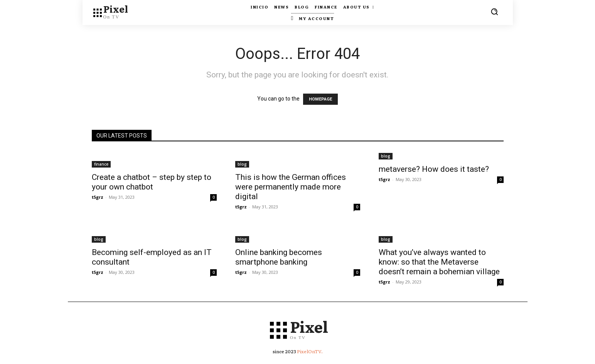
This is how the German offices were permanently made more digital (291, 187)
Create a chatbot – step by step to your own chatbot (152, 182)
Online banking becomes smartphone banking (279, 257)
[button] (494, 12)
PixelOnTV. (310, 353)
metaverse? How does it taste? (434, 169)
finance (101, 164)
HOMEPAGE (320, 99)
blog (242, 164)
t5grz (98, 197)
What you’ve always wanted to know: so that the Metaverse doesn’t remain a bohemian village (439, 262)
